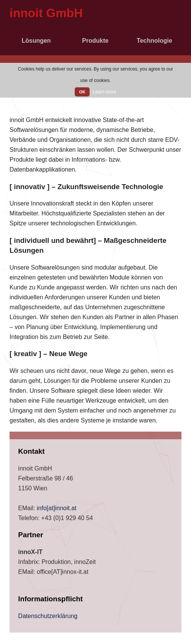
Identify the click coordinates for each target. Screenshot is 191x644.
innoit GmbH (46, 13)
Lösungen (36, 41)
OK (82, 92)
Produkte (95, 41)
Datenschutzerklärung (48, 616)
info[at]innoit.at (56, 508)
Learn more (104, 92)
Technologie (155, 41)
